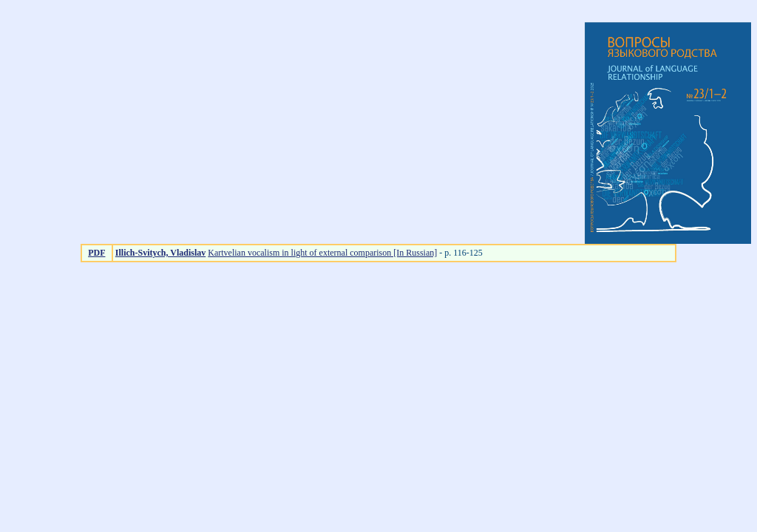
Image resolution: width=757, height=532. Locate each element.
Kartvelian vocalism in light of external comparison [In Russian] (322, 253)
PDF (96, 253)
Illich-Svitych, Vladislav (160, 253)
